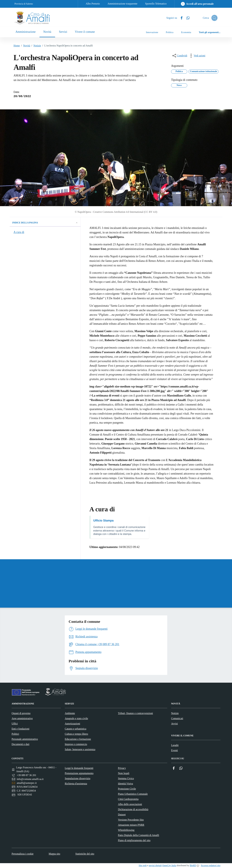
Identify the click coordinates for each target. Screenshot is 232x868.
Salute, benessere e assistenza (80, 749)
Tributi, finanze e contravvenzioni (135, 713)
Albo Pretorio (93, 4)
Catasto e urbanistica (75, 729)
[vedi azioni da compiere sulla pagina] (197, 56)
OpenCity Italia (169, 865)
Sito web (143, 865)
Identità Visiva (125, 784)
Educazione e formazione (78, 739)
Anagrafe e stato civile (76, 718)
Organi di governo (21, 713)
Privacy (122, 768)
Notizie (36, 46)
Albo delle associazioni (130, 804)
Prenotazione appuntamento (79, 773)
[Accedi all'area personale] (197, 4)
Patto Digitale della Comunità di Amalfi (139, 835)
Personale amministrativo (25, 739)
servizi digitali (155, 865)
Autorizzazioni (72, 724)
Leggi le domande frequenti (79, 768)
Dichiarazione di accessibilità (133, 809)
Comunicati (177, 718)
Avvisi (174, 724)
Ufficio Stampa (103, 521)
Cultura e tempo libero (76, 734)
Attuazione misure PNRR (131, 825)
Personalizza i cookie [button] (23, 854)
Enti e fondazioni (20, 729)
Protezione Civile (127, 789)
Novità (25, 46)
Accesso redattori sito (211, 865)
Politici (15, 734)
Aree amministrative (22, 718)
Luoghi (175, 745)
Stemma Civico (126, 778)
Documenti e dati (20, 744)
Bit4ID (193, 865)
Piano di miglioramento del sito (134, 840)
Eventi (174, 750)
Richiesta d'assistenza (76, 784)
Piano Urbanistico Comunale (133, 794)
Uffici (15, 724)
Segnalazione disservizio (78, 778)
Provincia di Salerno (24, 4)
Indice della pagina (45, 223)
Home (17, 46)
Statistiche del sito (85, 854)
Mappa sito (54, 854)
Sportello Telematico (156, 4)
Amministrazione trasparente (122, 4)
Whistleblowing (126, 830)
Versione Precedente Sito (131, 820)
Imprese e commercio (76, 744)
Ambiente (70, 713)
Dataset (122, 815)
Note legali (124, 773)
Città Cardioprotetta (128, 799)
